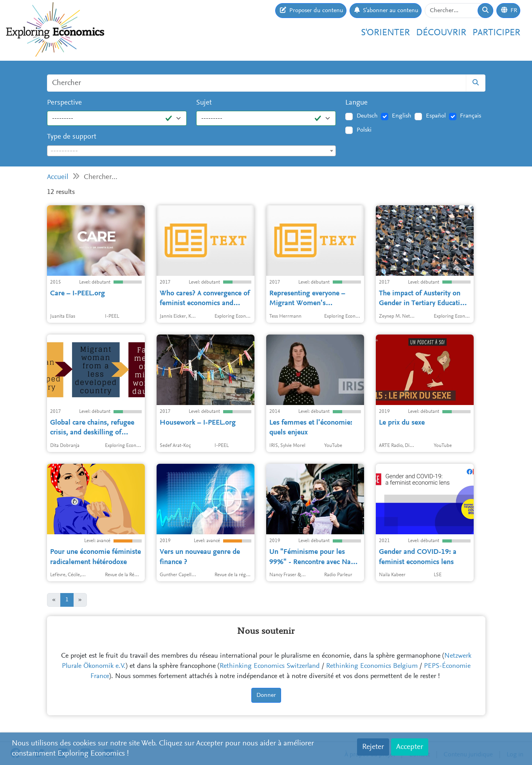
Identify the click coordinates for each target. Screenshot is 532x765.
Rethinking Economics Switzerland (270, 666)
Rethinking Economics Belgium (372, 666)
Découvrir (441, 33)
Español (436, 116)
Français (471, 116)
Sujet (204, 103)
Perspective (64, 103)
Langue (356, 103)
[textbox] (192, 151)
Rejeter (373, 747)
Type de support (72, 137)
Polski (364, 130)
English (402, 116)
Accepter (410, 747)
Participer (496, 33)
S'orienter (385, 33)
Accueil (58, 177)
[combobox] (192, 151)
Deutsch (367, 116)
